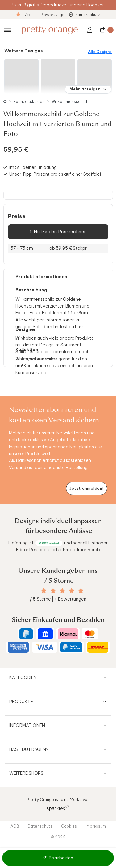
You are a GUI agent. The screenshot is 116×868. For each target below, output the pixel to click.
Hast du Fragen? (29, 749)
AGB (15, 826)
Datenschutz (40, 826)
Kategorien (23, 677)
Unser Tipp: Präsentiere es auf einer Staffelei (55, 174)
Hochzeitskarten (29, 101)
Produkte (21, 702)
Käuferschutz (88, 15)
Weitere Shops (26, 773)
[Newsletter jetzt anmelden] (87, 488)
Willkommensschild (69, 101)
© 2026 (58, 837)
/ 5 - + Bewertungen (46, 15)
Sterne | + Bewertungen (58, 599)
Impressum (96, 826)
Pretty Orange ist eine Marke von (58, 804)
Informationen (27, 725)
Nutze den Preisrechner (58, 232)
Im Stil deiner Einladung (33, 167)
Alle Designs (100, 52)
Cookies (69, 826)
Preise (17, 216)
